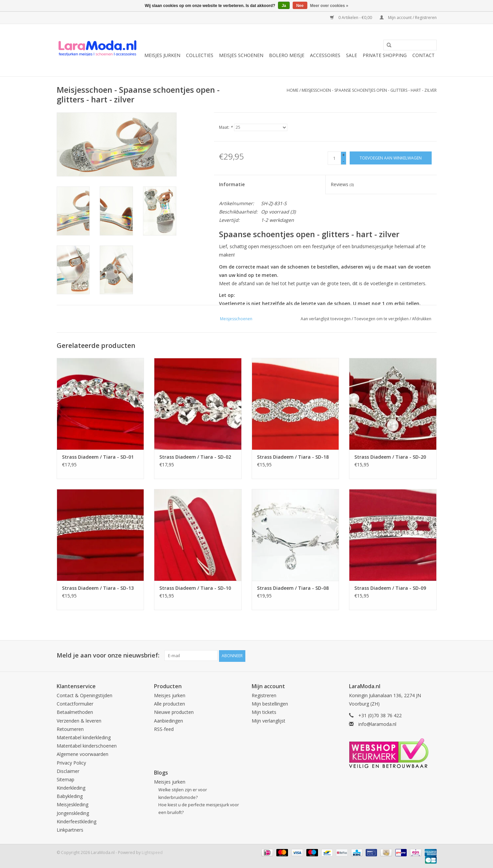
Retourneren (70, 728)
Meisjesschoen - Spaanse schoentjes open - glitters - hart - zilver (369, 90)
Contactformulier (75, 703)
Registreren (264, 695)
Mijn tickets (264, 712)
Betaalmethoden (75, 712)
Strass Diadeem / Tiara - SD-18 (293, 457)
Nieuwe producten (174, 712)
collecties (200, 55)
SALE (351, 55)
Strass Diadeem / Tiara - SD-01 (98, 457)
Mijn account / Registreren (408, 18)
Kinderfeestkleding (76, 821)
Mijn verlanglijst (268, 720)
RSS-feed (164, 728)
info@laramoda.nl (377, 723)
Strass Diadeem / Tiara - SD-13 (98, 588)
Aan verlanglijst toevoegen (326, 319)
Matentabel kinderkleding (84, 737)
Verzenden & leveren (79, 720)
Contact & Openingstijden (84, 695)
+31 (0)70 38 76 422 (380, 715)
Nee (300, 6)
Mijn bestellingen (270, 703)
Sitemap (65, 779)
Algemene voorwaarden (82, 754)
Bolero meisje (287, 55)
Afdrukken (422, 319)
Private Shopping (385, 55)
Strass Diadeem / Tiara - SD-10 (195, 588)
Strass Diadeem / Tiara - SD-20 (390, 457)
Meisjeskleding (72, 804)
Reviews (342, 184)
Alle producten (169, 703)
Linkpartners (70, 829)
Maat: (226, 127)
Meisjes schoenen (241, 55)
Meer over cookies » (329, 6)
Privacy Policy (71, 762)
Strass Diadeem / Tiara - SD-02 (195, 457)
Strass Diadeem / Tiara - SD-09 (390, 588)
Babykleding (70, 795)
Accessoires (325, 55)
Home (292, 90)
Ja (284, 6)
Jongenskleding (73, 812)
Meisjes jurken (162, 55)
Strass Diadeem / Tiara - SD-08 (293, 588)
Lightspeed (152, 852)
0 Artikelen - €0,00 (351, 18)
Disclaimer (68, 770)
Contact (423, 55)
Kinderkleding (71, 787)
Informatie (232, 184)
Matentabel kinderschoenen (87, 745)
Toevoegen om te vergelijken (382, 319)
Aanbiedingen (168, 720)
